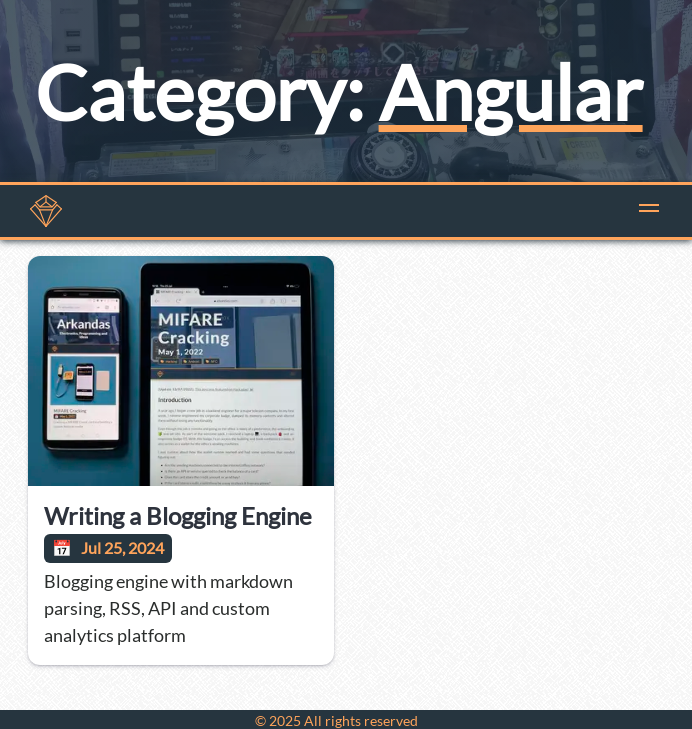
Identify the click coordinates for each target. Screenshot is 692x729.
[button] (649, 211)
